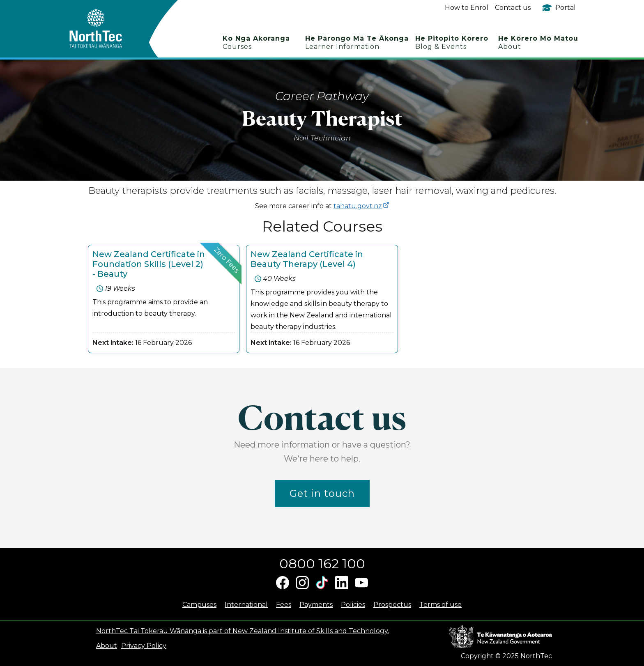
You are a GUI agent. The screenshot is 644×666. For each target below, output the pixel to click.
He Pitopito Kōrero (452, 42)
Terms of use (440, 605)
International (246, 605)
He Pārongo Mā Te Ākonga (357, 42)
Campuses (199, 605)
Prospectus (392, 605)
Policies (353, 605)
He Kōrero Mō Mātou (538, 42)
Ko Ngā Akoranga (256, 42)
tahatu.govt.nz (358, 206)
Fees (284, 605)
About (107, 646)
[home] (110, 29)
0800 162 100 (322, 564)
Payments (316, 605)
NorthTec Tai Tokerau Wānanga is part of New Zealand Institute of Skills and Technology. (243, 631)
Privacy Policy (144, 646)
